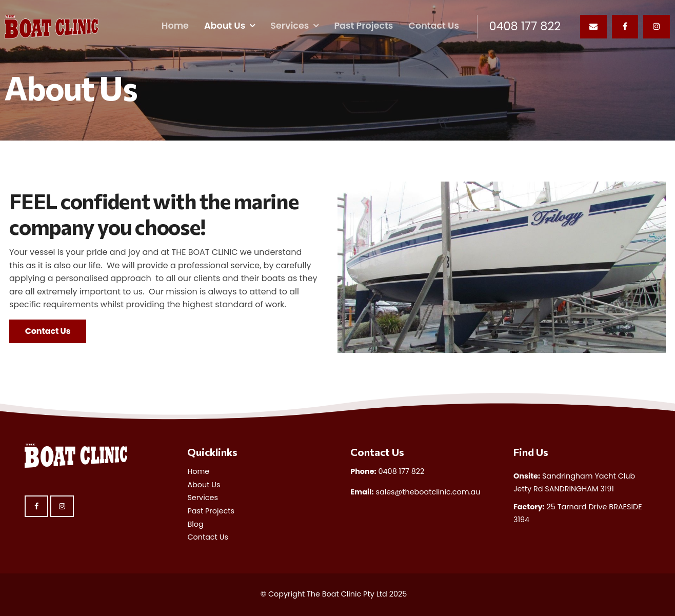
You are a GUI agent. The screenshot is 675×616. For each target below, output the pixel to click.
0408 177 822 (525, 27)
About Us (225, 26)
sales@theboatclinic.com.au (415, 492)
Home (175, 26)
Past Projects (363, 26)
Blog (195, 524)
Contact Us (434, 26)
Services (290, 26)
